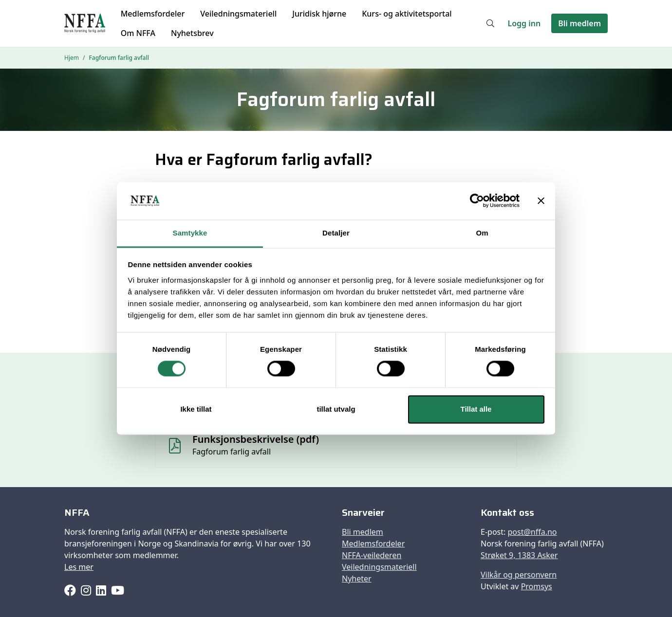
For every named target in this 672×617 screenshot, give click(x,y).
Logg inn (524, 23)
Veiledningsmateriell (238, 14)
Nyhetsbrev (192, 33)
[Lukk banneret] (541, 201)
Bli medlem (579, 23)
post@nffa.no (532, 532)
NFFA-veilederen (372, 555)
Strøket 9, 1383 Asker (519, 555)
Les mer (79, 567)
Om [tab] (482, 233)
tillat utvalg (336, 409)
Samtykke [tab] (190, 233)
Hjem (72, 58)
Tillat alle (476, 409)
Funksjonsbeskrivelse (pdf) (256, 439)
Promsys (537, 586)
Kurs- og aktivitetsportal (407, 14)
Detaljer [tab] (336, 233)
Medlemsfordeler (153, 14)
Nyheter (357, 579)
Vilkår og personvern (519, 575)
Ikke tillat (196, 409)
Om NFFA (138, 33)
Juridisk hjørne (319, 14)
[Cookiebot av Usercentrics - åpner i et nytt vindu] (477, 201)
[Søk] (490, 23)
